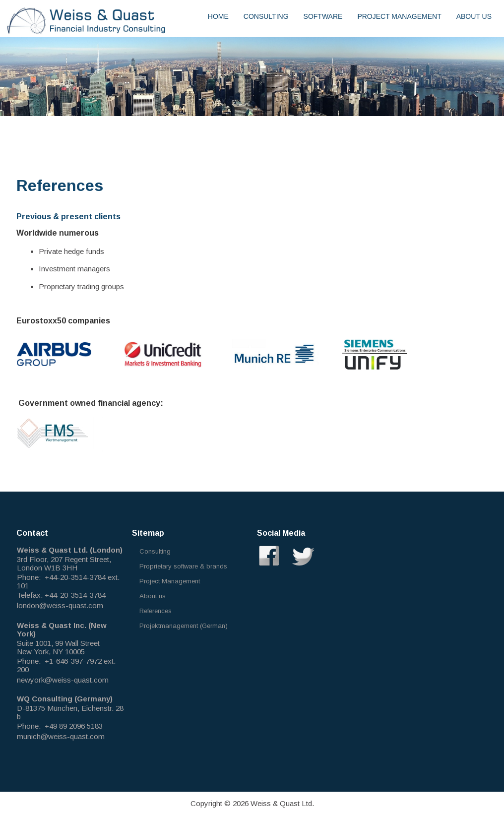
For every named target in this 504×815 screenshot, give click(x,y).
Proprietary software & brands (183, 566)
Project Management (399, 16)
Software (323, 16)
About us (474, 16)
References (156, 611)
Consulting (266, 16)
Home (218, 16)
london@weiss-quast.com (60, 605)
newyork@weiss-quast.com (63, 680)
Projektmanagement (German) (184, 626)
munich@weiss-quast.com (61, 736)
